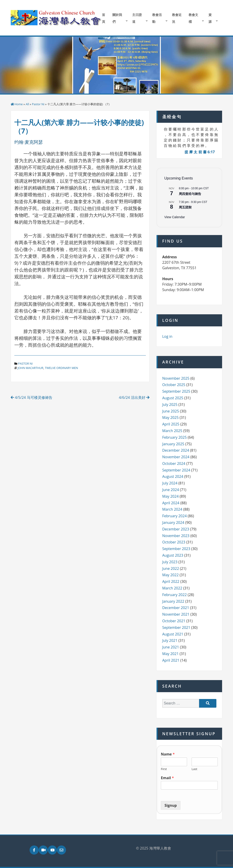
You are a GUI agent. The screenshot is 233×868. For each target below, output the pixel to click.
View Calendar (175, 217)
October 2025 (174, 385)
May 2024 (170, 496)
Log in (167, 336)
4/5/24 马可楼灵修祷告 (32, 397)
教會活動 (157, 18)
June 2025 (171, 411)
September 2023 (176, 549)
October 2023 (174, 542)
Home (19, 104)
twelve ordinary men (61, 368)
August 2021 (173, 634)
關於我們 (117, 18)
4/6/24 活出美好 (134, 397)
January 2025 (173, 444)
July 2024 (170, 483)
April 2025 (171, 424)
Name (168, 754)
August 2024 (173, 476)
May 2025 (170, 417)
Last (194, 769)
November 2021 (176, 614)
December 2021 (176, 608)
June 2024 (171, 490)
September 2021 (176, 627)
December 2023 (176, 529)
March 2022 (172, 588)
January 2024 (173, 522)
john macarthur (30, 368)
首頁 (104, 18)
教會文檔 (193, 18)
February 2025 (175, 437)
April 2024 (171, 503)
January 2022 (173, 601)
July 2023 (170, 562)
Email (167, 778)
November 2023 (176, 536)
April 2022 (171, 581)
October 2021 (174, 621)
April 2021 (171, 660)
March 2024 (172, 509)
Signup (171, 805)
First (164, 769)
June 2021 (171, 647)
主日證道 (137, 18)
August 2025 (173, 398)
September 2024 (176, 470)
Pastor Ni (38, 104)
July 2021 (170, 640)
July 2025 (170, 405)
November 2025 (176, 378)
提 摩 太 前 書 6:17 (200, 152)
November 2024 (176, 457)
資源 (210, 18)
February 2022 (175, 595)
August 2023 (173, 555)
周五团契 (185, 207)
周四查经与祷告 (190, 194)
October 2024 (174, 463)
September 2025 (176, 391)
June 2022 (171, 568)
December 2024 (176, 450)
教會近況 (177, 18)
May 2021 (170, 654)
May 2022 (170, 575)
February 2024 (175, 516)
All (27, 104)
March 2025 (172, 431)
